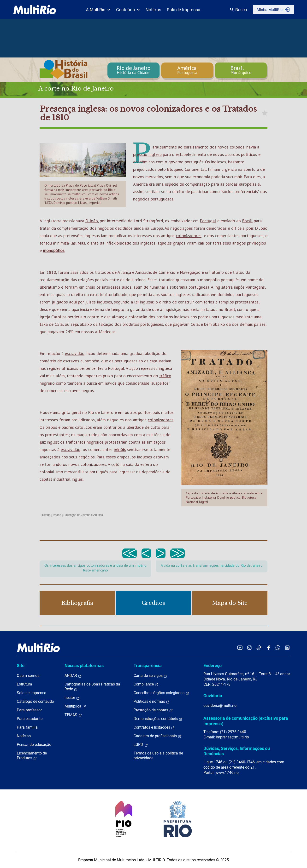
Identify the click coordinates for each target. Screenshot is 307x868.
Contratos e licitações (154, 727)
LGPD (141, 745)
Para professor (29, 710)
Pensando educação (34, 745)
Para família (27, 727)
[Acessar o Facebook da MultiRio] (268, 648)
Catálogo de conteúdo (35, 701)
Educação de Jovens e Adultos (83, 515)
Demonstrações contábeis (158, 719)
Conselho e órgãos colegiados (161, 693)
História (46, 515)
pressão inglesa (147, 154)
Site (21, 665)
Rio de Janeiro (101, 412)
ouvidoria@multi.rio (220, 705)
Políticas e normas (152, 702)
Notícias (153, 10)
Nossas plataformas (84, 665)
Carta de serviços (151, 676)
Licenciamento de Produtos (32, 756)
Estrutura (24, 684)
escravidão (75, 353)
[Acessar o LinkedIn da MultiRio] (287, 648)
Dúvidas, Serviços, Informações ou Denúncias (237, 751)
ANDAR (73, 676)
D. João (92, 221)
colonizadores (189, 236)
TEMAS (73, 715)
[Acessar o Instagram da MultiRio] (249, 648)
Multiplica (75, 706)
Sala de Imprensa (184, 10)
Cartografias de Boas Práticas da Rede (92, 687)
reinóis (120, 449)
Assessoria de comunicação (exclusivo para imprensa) (246, 721)
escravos (71, 361)
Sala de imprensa (32, 693)
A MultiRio (98, 10)
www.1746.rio (227, 773)
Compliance (146, 684)
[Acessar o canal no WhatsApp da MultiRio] (278, 648)
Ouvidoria (213, 696)
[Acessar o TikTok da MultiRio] (259, 648)
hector (72, 698)
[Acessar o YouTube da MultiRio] (240, 648)
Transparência (148, 665)
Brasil (247, 221)
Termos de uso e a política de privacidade (158, 756)
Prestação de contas (153, 710)
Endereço (213, 665)
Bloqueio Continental (186, 169)
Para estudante (30, 719)
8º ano (57, 515)
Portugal (208, 221)
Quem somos (28, 676)
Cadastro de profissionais (158, 736)
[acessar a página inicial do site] (35, 10)
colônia (118, 464)
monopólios (54, 250)
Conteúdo (128, 10)
